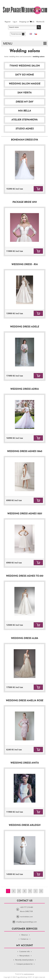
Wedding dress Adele (24, 327)
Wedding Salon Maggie (25, 84)
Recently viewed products (24, 960)
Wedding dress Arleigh (24, 825)
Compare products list (24, 964)
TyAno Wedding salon (25, 66)
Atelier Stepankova (24, 120)
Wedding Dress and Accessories (20, 57)
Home (6, 57)
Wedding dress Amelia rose (24, 701)
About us (24, 935)
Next (36, 891)
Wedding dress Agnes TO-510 (25, 576)
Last (41, 891)
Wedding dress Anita (25, 763)
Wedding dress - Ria (25, 265)
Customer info (24, 951)
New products (24, 956)
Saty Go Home (24, 75)
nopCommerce (29, 974)
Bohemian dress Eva (24, 140)
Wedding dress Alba (24, 638)
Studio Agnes (25, 129)
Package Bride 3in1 (25, 202)
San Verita (24, 93)
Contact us (24, 939)
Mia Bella (24, 111)
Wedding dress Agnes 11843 (24, 451)
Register (8, 22)
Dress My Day (24, 102)
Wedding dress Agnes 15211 (25, 514)
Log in (15, 22)
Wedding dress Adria (24, 389)
